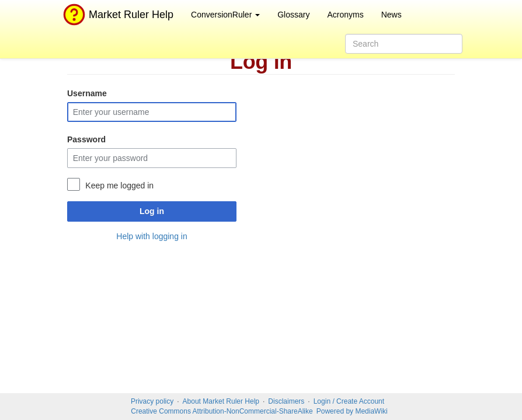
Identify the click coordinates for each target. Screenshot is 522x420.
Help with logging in (152, 236)
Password (86, 139)
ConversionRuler (225, 15)
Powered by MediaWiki (352, 411)
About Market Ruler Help (221, 401)
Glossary (293, 15)
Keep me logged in (119, 185)
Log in (152, 211)
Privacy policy (152, 401)
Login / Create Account (349, 401)
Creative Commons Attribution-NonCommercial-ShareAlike (222, 411)
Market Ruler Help (116, 15)
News (392, 15)
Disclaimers (286, 401)
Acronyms (345, 15)
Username (87, 93)
